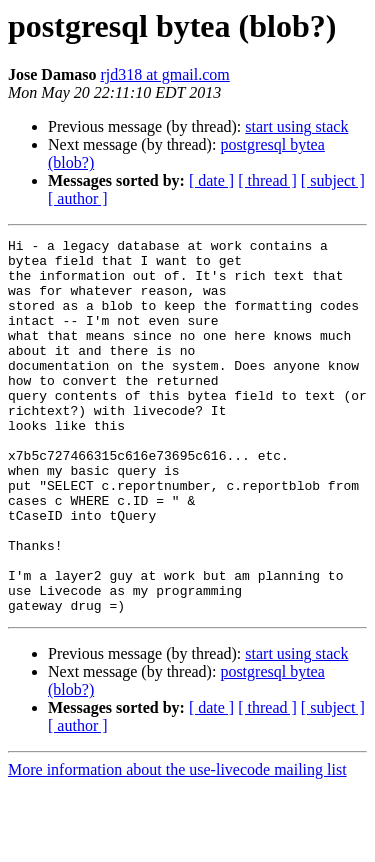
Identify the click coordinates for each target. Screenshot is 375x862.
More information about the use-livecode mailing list (177, 844)
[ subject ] (333, 180)
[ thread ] (267, 180)
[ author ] (78, 198)
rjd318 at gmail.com (164, 74)
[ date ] (211, 180)
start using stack (296, 126)
